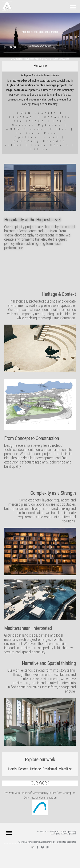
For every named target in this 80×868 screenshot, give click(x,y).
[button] (73, 7)
